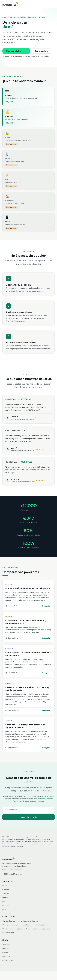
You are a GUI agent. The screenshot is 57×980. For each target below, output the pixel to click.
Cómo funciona (42, 51)
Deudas (5, 886)
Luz (4, 901)
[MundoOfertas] (28, 859)
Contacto (6, 956)
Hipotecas (6, 905)
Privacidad (6, 948)
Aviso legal (6, 944)
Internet (5, 898)
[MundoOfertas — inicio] (10, 4)
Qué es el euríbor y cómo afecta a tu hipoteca (20, 921)
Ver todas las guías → (11, 933)
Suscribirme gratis (29, 817)
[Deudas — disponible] (28, 96)
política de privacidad (45, 799)
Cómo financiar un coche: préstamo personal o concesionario (26, 929)
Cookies (5, 952)
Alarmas (6, 894)
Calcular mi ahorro (16, 51)
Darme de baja (8, 960)
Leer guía (47, 606)
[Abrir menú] (52, 4)
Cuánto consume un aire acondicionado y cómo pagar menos (26, 925)
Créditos (6, 890)
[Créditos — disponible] (28, 117)
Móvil (4, 909)
